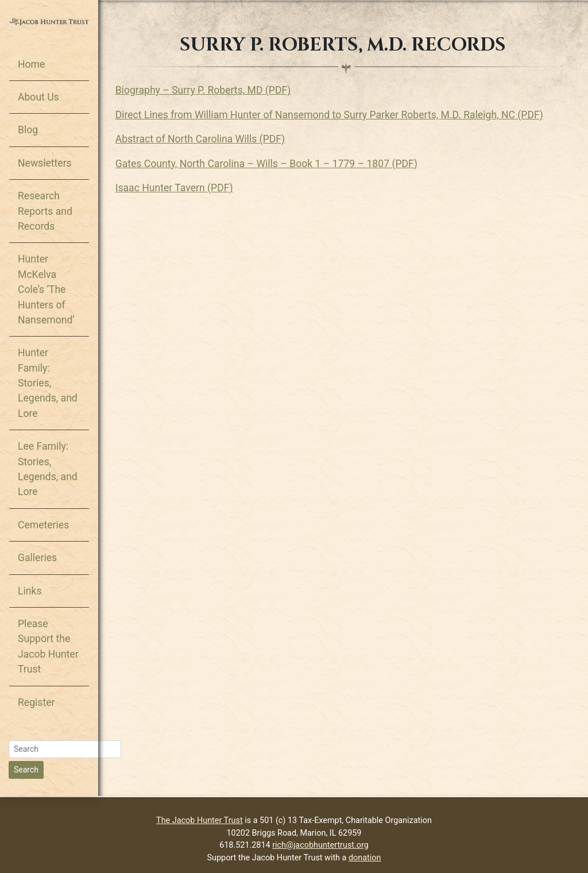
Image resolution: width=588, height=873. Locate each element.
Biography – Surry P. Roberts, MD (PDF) (203, 90)
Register (36, 702)
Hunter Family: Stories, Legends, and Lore (48, 383)
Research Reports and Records (45, 211)
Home (31, 64)
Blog (28, 130)
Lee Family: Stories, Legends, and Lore (48, 469)
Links (30, 591)
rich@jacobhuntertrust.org (320, 845)
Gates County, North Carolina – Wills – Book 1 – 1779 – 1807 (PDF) (266, 164)
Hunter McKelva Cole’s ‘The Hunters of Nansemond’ (46, 289)
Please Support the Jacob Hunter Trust (48, 646)
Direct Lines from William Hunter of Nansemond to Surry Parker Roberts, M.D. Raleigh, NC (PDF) (329, 115)
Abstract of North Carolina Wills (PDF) (200, 139)
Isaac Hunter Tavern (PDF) (174, 188)
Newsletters (45, 163)
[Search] (65, 749)
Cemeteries (43, 525)
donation (365, 858)
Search (26, 770)
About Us (38, 97)
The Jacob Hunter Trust (200, 820)
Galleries (37, 558)
